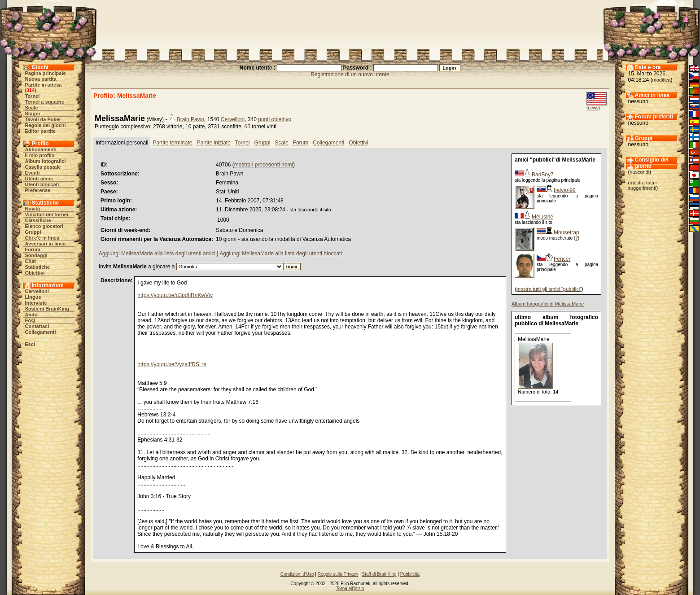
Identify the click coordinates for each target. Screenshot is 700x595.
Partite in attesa (44, 85)
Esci (30, 344)
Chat (31, 261)
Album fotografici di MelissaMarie (548, 304)
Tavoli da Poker (43, 119)
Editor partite (40, 131)
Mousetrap (567, 232)
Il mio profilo (40, 155)
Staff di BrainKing (379, 574)
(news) (593, 108)
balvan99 (565, 190)
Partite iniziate (213, 143)
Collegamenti (41, 332)
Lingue (33, 297)
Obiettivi (35, 273)
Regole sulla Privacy (338, 574)
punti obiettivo (275, 119)
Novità (33, 209)
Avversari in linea (46, 244)
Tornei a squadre (45, 102)
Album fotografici (46, 161)
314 (31, 90)
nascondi (639, 172)
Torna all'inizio (350, 588)
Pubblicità (410, 574)
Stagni (33, 114)
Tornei (33, 96)
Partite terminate (172, 143)
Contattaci (37, 326)
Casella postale (43, 167)
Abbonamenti (41, 149)
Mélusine (542, 217)
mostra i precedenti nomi (264, 165)
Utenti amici (39, 179)
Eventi (33, 173)
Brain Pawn (190, 119)
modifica (662, 80)
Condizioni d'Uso (297, 574)
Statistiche (38, 267)
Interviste (36, 303)
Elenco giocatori (44, 226)
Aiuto (31, 315)
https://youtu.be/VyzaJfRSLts (172, 364)
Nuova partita (41, 79)
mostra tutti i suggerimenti (643, 185)
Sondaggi (36, 255)
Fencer (562, 259)
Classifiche (38, 220)
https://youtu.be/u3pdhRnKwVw (175, 295)
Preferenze (38, 190)
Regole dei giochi (46, 125)
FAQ (30, 320)
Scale (32, 108)
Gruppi (33, 232)
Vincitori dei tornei (47, 214)
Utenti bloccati (42, 184)
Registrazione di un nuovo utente (350, 74)
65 (247, 127)
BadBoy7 (543, 175)
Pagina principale (46, 73)
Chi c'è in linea (42, 238)
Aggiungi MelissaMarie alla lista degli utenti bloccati (281, 254)
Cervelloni (37, 291)
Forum (33, 249)
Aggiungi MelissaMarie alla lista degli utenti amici (157, 254)
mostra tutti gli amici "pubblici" (549, 289)
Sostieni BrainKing (47, 309)
